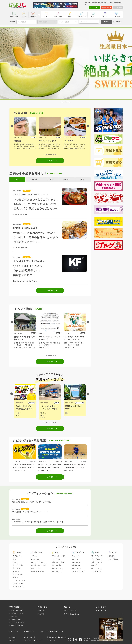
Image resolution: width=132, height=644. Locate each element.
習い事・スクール (97, 556)
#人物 (42, 414)
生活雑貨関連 (76, 565)
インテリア (75, 559)
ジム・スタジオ (36, 568)
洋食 (15, 559)
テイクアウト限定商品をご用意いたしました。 (31, 194)
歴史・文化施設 (57, 565)
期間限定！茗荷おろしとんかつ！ (26, 228)
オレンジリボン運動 (18, 622)
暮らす (93, 16)
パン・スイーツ (18, 577)
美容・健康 (58, 16)
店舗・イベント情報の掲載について (52, 631)
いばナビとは (101, 607)
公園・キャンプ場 (57, 568)
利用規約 (12, 640)
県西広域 (56, 403)
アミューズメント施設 (59, 556)
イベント (24, 16)
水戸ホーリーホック (18, 613)
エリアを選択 (22, 22)
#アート (67, 417)
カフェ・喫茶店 (18, 574)
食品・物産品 (76, 562)
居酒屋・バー (17, 556)
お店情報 (41, 610)
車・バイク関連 (96, 568)
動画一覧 (67, 607)
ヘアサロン (35, 556)
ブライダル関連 (96, 559)
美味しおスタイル (17, 625)
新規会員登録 (106, 7)
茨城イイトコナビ (17, 610)
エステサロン (35, 559)
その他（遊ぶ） (56, 571)
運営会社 (12, 637)
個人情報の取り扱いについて (57, 637)
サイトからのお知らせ (72, 614)
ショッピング (82, 16)
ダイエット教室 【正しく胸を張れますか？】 (30, 261)
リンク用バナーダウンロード (33, 640)
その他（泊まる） (114, 559)
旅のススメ (15, 616)
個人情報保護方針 (30, 637)
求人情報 (117, 16)
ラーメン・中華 (18, 565)
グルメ (46, 16)
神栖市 (82, 403)
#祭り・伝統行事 (19, 348)
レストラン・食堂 (18, 583)
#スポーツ (49, 348)
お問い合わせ (101, 610)
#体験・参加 (43, 348)
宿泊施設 (112, 556)
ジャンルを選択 (64, 22)
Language (118, 7)
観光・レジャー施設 (58, 562)
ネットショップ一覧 (70, 610)
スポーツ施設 (56, 559)
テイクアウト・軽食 (19, 580)
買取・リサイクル (77, 568)
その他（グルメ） (18, 586)
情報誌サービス (29, 631)
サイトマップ (51, 640)
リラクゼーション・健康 (38, 565)
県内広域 (31, 403)
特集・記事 (14, 16)
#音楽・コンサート (69, 348)
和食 (15, 562)
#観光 (17, 412)
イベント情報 (42, 607)
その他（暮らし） (97, 571)
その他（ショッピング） (79, 571)
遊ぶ (70, 16)
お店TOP (33, 16)
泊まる (105, 16)
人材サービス (14, 631)
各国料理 (16, 571)
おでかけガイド (16, 619)
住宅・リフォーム (97, 562)
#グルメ (43, 412)
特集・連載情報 (15, 607)
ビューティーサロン (37, 562)
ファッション (76, 556)
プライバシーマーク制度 (91, 638)
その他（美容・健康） (37, 571)
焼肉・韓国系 (17, 568)
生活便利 (94, 565)
